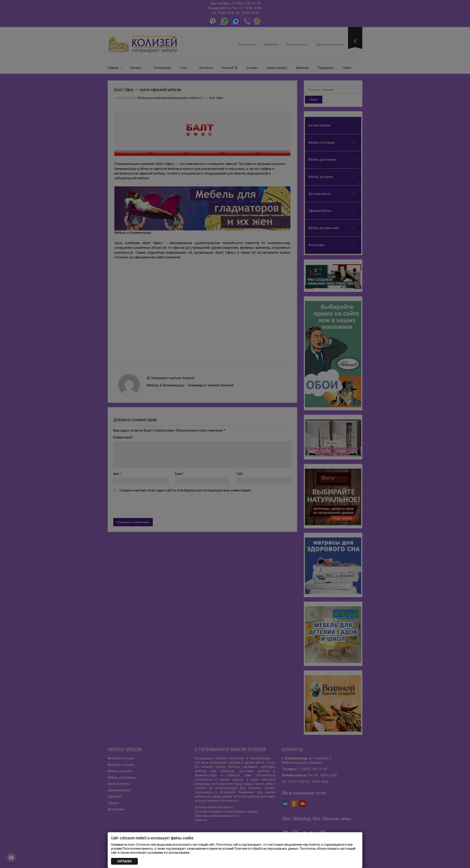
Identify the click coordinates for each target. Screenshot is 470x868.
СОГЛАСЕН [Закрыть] (124, 861)
